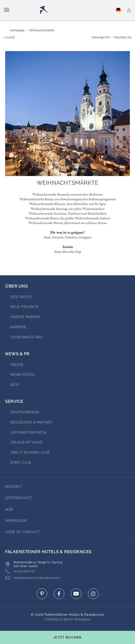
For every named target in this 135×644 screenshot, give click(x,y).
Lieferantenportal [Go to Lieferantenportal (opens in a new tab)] (29, 432)
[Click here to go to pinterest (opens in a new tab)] (42, 594)
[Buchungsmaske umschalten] (67, 637)
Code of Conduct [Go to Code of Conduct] (23, 532)
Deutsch (118, 10)
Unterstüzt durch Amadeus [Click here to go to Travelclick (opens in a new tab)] (67, 619)
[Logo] (69, 10)
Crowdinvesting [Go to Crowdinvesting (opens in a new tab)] (26, 337)
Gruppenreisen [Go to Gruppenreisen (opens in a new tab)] (25, 412)
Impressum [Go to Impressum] (16, 521)
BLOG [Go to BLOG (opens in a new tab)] (15, 385)
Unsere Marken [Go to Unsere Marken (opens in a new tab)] (25, 317)
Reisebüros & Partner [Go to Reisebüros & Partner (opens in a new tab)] (31, 422)
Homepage (17, 30)
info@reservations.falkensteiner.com (33, 578)
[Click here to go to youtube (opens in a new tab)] (76, 594)
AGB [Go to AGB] (9, 509)
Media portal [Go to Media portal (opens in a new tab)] (23, 375)
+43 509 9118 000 (20, 571)
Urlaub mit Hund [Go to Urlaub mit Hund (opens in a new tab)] (27, 442)
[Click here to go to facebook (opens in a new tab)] (59, 594)
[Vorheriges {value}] (101, 37)
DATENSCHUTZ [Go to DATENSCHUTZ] (19, 498)
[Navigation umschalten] (7, 10)
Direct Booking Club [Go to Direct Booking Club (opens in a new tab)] (30, 452)
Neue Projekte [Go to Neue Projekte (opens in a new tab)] (25, 307)
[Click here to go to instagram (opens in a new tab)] (93, 594)
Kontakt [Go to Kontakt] (14, 487)
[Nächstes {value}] (123, 37)
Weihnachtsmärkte (42, 30)
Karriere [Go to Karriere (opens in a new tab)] (19, 327)
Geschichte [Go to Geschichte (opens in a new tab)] (21, 297)
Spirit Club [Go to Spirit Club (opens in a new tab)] (21, 463)
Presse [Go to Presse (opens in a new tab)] (17, 365)
